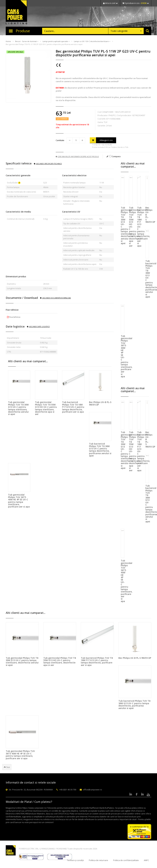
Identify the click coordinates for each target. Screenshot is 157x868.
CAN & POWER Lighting (16, 12)
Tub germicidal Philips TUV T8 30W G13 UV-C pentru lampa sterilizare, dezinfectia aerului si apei (18, 408)
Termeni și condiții (75, 860)
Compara (115, 156)
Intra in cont (110, 3)
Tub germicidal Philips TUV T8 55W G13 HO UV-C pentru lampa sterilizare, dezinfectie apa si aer (46, 408)
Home (8, 41)
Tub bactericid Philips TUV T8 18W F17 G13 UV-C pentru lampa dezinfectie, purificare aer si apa (73, 407)
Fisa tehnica (14, 317)
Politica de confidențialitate (126, 860)
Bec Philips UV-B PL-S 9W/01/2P (100, 403)
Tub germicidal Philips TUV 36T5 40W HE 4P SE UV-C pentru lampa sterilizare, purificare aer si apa (19, 501)
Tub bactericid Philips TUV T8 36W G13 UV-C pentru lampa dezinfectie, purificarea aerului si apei (100, 450)
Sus (7, 767)
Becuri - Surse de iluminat (27, 41)
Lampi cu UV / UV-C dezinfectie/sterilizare (92, 41)
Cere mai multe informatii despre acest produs (77, 157)
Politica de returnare (98, 860)
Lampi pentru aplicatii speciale (56, 41)
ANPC (146, 860)
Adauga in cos (101, 140)
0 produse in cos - (136, 3)
